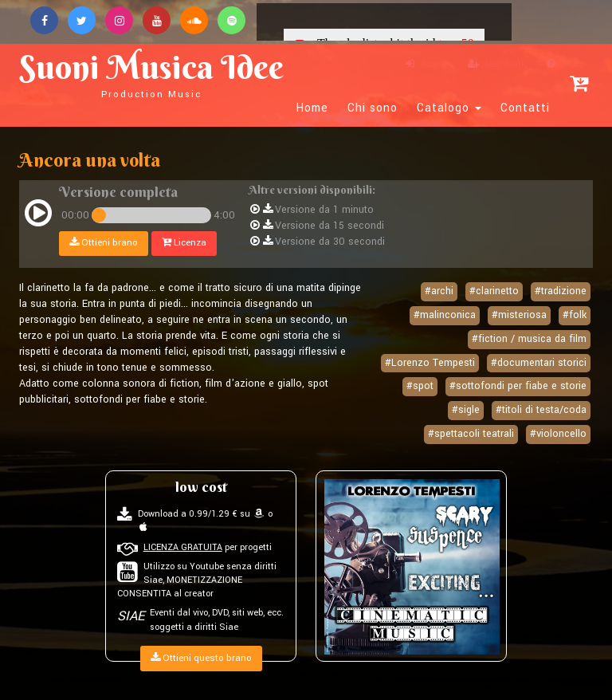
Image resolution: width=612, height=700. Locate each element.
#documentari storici (539, 363)
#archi (439, 291)
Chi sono (373, 108)
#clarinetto (494, 291)
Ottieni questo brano (201, 658)
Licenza (184, 243)
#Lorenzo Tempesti (430, 363)
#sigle (466, 410)
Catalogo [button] (449, 108)
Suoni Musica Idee (151, 73)
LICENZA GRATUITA (183, 547)
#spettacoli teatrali (471, 434)
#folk (575, 315)
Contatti (525, 108)
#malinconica (445, 315)
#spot (420, 386)
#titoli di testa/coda (541, 410)
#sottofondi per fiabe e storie (518, 386)
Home (312, 108)
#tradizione (561, 291)
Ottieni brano (104, 243)
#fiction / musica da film (529, 339)
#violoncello (558, 434)
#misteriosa (519, 315)
